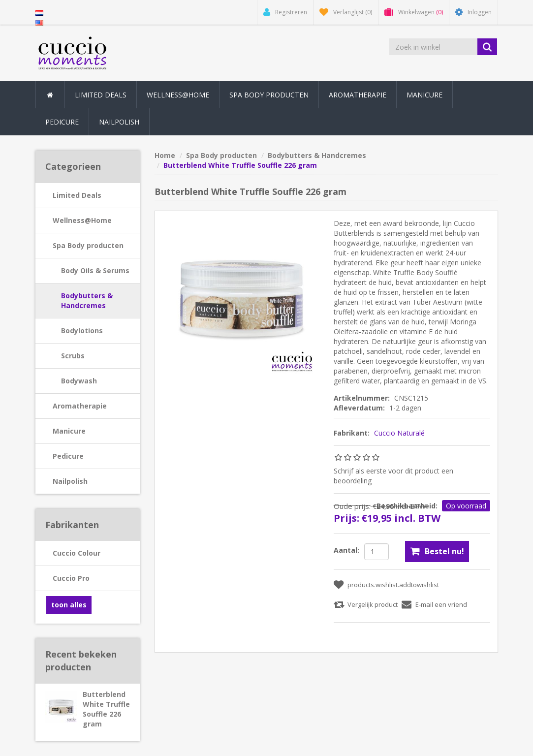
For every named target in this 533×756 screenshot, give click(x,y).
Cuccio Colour (77, 553)
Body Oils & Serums (95, 270)
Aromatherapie (80, 406)
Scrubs (73, 356)
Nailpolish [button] (119, 122)
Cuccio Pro (71, 578)
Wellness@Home (82, 220)
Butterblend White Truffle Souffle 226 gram (106, 709)
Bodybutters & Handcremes (87, 300)
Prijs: (346, 518)
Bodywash (79, 381)
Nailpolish (70, 481)
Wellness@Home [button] (178, 95)
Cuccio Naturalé (399, 433)
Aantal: (346, 550)
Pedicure (68, 456)
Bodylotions (82, 331)
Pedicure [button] (62, 122)
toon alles (69, 605)
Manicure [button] (424, 95)
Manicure (69, 431)
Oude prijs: (352, 506)
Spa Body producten (88, 245)
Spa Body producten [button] (269, 95)
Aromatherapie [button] (358, 95)
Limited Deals (101, 95)
